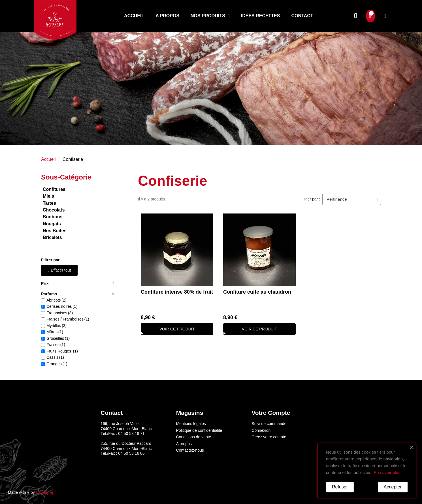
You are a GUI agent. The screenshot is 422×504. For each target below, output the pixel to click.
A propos (167, 16)
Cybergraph (46, 492)
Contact (302, 16)
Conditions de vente (194, 437)
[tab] (78, 284)
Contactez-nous (190, 450)
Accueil (134, 16)
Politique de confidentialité (199, 430)
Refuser (340, 487)
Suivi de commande (269, 424)
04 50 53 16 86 (131, 453)
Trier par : (312, 199)
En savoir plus (387, 472)
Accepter (393, 487)
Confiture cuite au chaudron (257, 292)
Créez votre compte (269, 437)
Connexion (261, 430)
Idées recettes (261, 16)
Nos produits (210, 16)
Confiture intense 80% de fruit (177, 292)
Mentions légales (191, 424)
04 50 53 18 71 (131, 433)
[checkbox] (43, 300)
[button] (355, 16)
